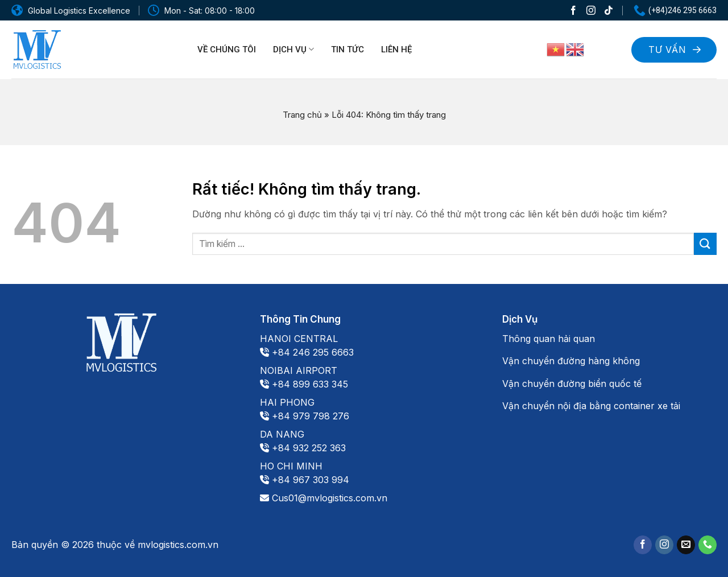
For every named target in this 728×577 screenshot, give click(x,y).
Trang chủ (302, 115)
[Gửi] (705, 244)
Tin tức (348, 50)
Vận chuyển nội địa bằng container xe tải (591, 406)
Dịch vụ (293, 49)
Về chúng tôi (227, 50)
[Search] (608, 48)
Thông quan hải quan (549, 339)
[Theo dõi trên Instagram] (591, 10)
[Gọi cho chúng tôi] (708, 545)
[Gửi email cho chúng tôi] (686, 545)
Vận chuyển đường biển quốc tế (572, 384)
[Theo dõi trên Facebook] (573, 10)
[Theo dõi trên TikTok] (609, 10)
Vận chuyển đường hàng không (571, 361)
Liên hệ (396, 50)
